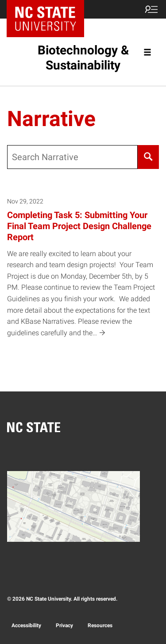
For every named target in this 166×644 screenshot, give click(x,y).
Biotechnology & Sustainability (83, 58)
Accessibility (26, 625)
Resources (100, 625)
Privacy (64, 625)
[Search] (148, 157)
